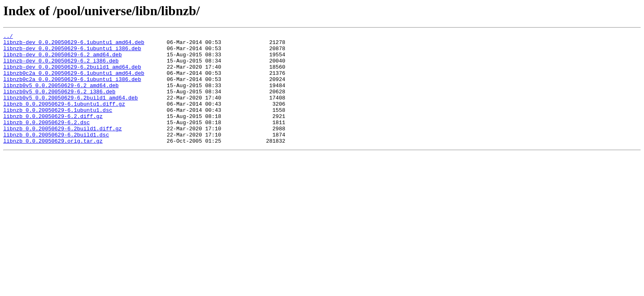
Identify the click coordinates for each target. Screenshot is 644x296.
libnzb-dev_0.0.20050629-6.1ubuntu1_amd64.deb (74, 44)
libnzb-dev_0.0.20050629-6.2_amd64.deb (63, 59)
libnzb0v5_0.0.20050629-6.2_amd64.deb (61, 96)
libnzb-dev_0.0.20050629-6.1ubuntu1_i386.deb (72, 52)
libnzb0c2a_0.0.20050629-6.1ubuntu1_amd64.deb (74, 81)
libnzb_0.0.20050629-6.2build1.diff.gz (63, 148)
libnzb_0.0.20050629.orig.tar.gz (53, 163)
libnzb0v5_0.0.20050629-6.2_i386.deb (59, 104)
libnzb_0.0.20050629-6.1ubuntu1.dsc (58, 126)
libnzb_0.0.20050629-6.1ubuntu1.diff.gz (64, 118)
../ (8, 37)
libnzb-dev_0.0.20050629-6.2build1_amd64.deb (72, 74)
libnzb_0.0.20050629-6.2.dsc (47, 141)
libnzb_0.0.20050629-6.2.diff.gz (53, 133)
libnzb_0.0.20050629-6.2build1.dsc (56, 155)
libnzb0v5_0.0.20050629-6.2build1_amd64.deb (71, 111)
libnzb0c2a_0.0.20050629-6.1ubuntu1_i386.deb (72, 89)
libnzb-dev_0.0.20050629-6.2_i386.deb (61, 67)
